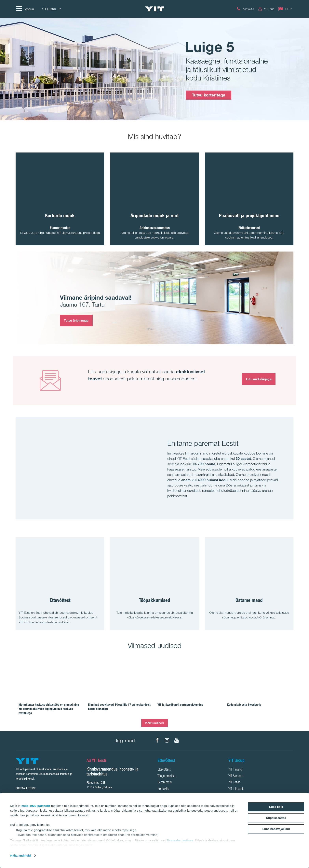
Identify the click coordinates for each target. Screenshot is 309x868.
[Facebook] (157, 740)
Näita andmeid (20, 855)
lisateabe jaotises (180, 840)
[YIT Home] (154, 9)
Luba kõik (276, 807)
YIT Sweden (236, 776)
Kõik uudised (154, 723)
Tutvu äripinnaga (76, 320)
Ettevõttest (164, 770)
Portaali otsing (26, 788)
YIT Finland (235, 770)
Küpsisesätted (276, 818)
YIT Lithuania (236, 789)
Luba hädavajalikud (276, 829)
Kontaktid (163, 789)
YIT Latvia (234, 783)
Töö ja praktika (166, 776)
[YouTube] (177, 740)
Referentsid (165, 783)
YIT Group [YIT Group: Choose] (51, 9)
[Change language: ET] (286, 9)
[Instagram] (167, 740)
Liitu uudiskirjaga (259, 379)
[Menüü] (25, 9)
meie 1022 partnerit (36, 806)
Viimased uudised (155, 645)
